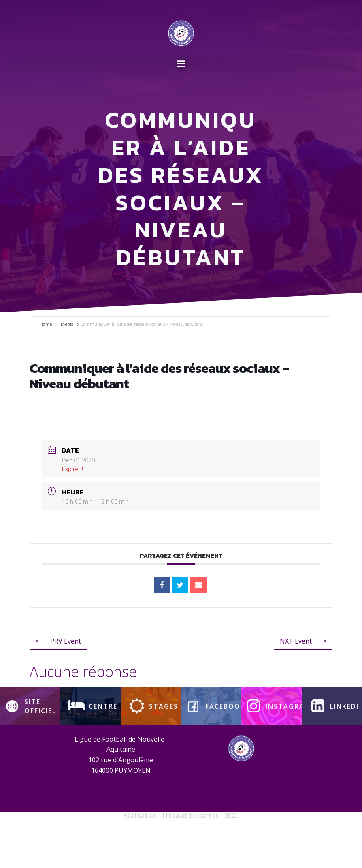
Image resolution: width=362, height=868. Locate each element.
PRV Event (58, 681)
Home (46, 364)
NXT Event (303, 681)
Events (67, 364)
